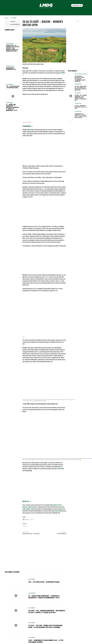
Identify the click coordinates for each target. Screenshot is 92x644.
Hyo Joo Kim (58, 469)
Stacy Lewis (61, 507)
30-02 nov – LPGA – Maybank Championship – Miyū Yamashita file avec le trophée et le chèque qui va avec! (47, 612)
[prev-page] (69, 121)
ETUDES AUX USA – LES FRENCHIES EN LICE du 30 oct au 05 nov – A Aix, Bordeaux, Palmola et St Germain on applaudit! (13, 48)
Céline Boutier (53, 505)
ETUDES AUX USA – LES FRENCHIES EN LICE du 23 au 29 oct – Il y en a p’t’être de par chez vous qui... (81, 116)
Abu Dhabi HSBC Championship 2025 (11, 69)
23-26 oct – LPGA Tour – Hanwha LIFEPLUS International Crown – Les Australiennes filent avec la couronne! (45, 626)
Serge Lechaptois (16, 24)
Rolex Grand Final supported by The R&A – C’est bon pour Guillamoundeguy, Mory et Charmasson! (80, 79)
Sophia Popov (30, 130)
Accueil (7, 18)
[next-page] (71, 121)
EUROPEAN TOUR (10, 66)
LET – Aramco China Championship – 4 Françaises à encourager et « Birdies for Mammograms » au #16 (12, 107)
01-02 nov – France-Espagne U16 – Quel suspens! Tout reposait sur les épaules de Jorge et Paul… (81, 88)
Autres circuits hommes (81, 74)
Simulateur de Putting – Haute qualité (31, 534)
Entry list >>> (27, 501)
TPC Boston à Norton (61, 534)
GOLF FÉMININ (13, 18)
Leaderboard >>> (28, 126)
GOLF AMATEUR (10, 43)
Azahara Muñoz (26, 509)
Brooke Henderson (59, 511)
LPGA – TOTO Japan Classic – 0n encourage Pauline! (13, 87)
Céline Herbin (32, 507)
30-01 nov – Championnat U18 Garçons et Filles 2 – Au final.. (81, 107)
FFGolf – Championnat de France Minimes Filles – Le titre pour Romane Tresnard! (46, 641)
